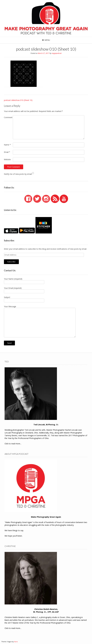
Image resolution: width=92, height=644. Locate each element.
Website (7, 159)
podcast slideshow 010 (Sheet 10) (18, 100)
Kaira (16, 642)
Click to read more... (13, 444)
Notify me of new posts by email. (18, 174)
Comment (8, 117)
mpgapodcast (57, 53)
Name (7, 145)
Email (7, 152)
